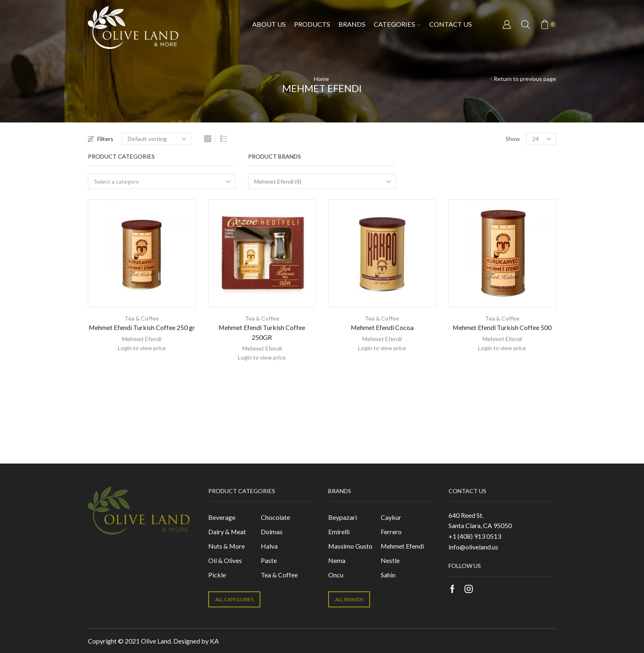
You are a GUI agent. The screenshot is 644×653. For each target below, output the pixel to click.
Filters (101, 139)
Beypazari (343, 517)
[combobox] (162, 181)
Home (321, 79)
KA (214, 641)
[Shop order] (156, 139)
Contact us (451, 24)
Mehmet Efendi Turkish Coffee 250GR (262, 332)
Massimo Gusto (350, 546)
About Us (269, 24)
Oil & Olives (225, 560)
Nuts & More (227, 546)
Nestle (390, 560)
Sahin (388, 575)
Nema (337, 560)
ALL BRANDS (349, 599)
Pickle (217, 575)
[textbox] (156, 182)
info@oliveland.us (473, 547)
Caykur (391, 517)
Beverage (222, 517)
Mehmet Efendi (142, 339)
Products (312, 24)
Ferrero (391, 532)
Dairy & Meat (227, 532)
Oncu (336, 575)
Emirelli (339, 532)
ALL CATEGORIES (234, 599)
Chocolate (275, 517)
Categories (397, 24)
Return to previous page (525, 79)
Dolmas (272, 532)
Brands (352, 24)
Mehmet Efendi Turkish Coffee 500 (502, 327)
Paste (269, 560)
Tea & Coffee (142, 318)
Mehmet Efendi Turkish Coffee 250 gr (142, 327)
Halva (269, 546)
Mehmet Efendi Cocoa (382, 327)
